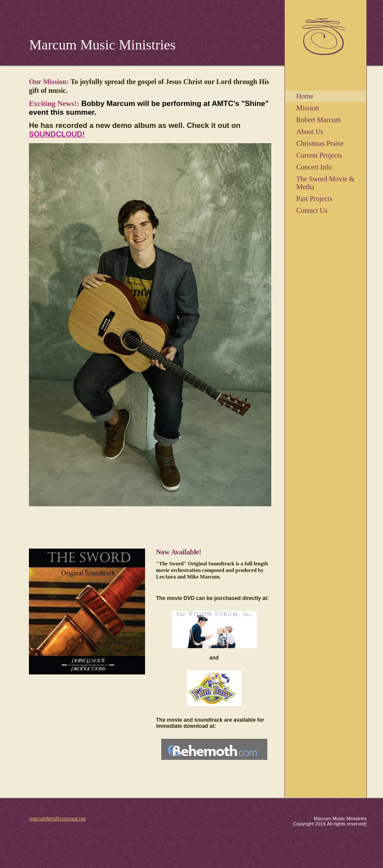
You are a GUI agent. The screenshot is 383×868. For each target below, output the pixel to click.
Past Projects (314, 199)
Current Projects (319, 155)
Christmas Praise (320, 143)
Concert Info (314, 167)
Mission (308, 108)
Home (305, 96)
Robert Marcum (319, 120)
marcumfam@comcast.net (58, 819)
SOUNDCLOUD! (57, 134)
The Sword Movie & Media (325, 183)
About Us (310, 132)
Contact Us (312, 210)
